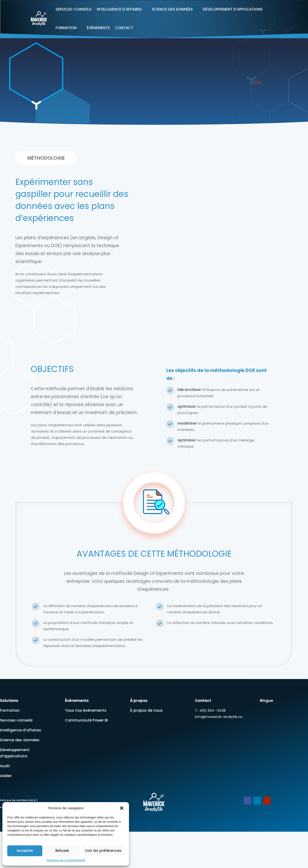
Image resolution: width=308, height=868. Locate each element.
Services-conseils (74, 9)
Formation (66, 28)
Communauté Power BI (86, 720)
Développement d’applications (233, 9)
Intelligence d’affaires (119, 9)
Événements (98, 28)
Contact (124, 28)
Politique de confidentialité (66, 860)
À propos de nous (146, 710)
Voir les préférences (103, 851)
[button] (122, 808)
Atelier (6, 776)
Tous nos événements (86, 710)
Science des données (172, 9)
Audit (5, 766)
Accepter (25, 851)
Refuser (62, 851)
